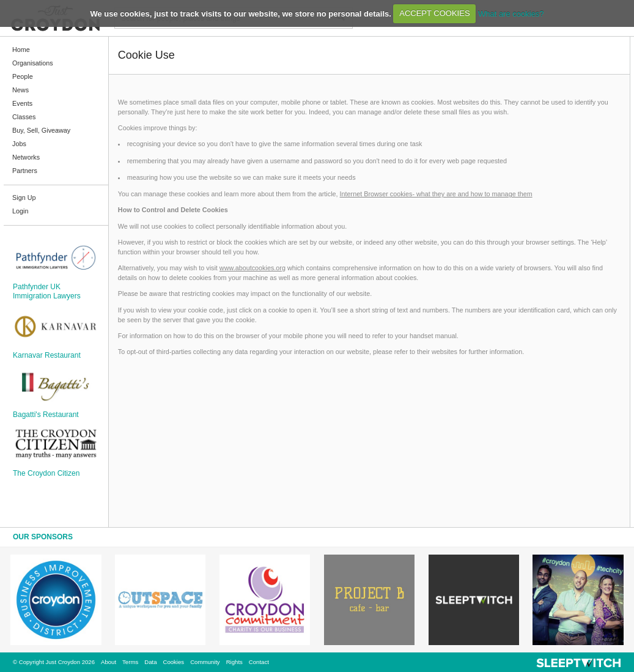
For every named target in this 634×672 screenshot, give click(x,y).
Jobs (19, 144)
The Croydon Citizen (46, 473)
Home (21, 50)
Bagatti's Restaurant (46, 415)
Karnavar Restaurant (47, 355)
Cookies (173, 662)
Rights (234, 662)
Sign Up (24, 198)
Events (22, 103)
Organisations (33, 63)
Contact (259, 662)
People (23, 76)
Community (205, 662)
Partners (25, 171)
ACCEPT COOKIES (434, 13)
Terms (130, 662)
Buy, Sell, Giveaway (41, 130)
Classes (24, 117)
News (20, 90)
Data (150, 662)
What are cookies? (511, 13)
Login (20, 211)
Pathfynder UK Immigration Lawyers (47, 291)
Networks (26, 157)
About (109, 662)
